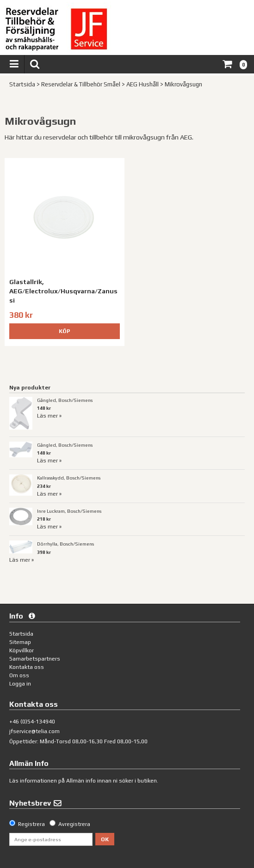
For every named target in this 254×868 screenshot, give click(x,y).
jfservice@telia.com (34, 731)
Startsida (22, 84)
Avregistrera (74, 824)
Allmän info (81, 781)
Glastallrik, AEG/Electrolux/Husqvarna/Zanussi (63, 291)
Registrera (31, 824)
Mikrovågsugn (183, 84)
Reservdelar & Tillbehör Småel (81, 84)
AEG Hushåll (142, 84)
